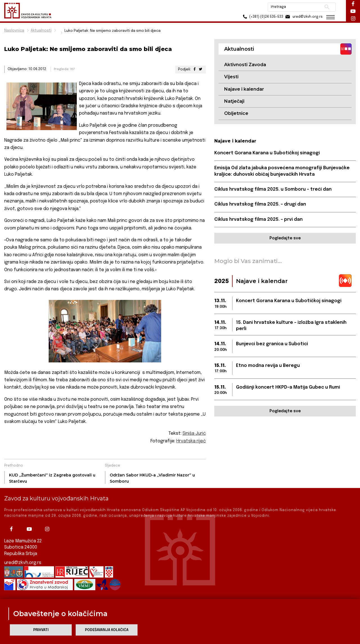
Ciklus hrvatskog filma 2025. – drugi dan (260, 204)
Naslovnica (14, 31)
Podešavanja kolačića (107, 630)
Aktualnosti (41, 31)
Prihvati (41, 630)
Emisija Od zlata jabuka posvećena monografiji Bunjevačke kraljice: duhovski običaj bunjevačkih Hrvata (282, 171)
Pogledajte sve (285, 238)
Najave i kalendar (244, 89)
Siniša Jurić (194, 434)
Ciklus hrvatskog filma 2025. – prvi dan (258, 220)
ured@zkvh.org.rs (23, 563)
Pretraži (326, 7)
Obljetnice (236, 113)
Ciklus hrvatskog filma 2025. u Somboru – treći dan (273, 189)
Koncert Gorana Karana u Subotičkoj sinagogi (267, 153)
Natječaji (234, 101)
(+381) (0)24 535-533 (262, 17)
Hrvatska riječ (191, 441)
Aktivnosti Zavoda (245, 65)
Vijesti (231, 77)
